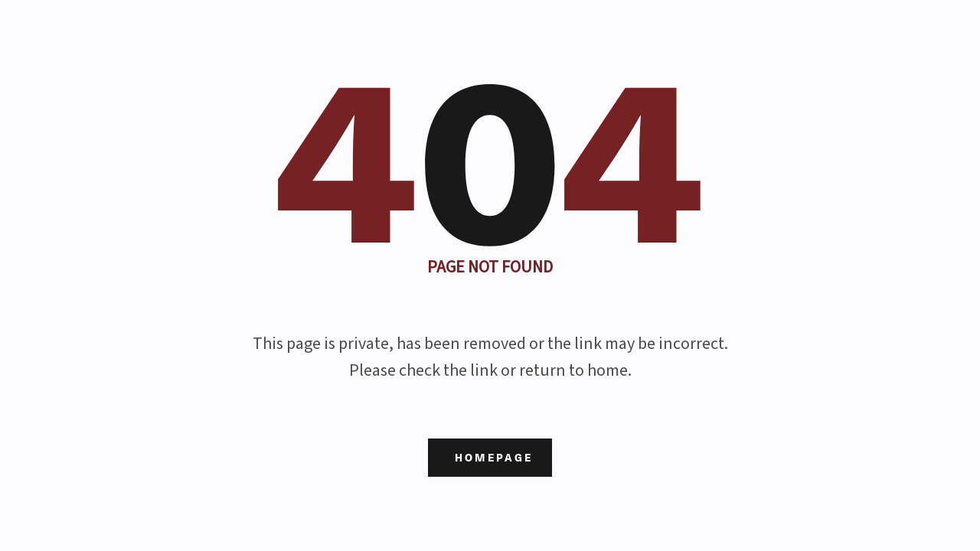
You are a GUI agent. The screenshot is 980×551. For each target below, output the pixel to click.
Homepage (494, 457)
